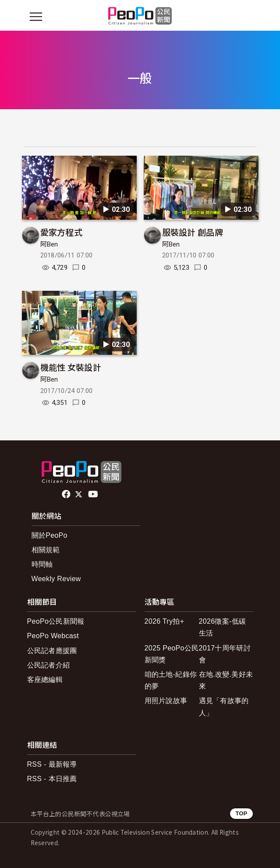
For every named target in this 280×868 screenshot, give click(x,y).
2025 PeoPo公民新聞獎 (172, 654)
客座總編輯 (45, 680)
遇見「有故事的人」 (224, 707)
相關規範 (46, 550)
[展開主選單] (36, 17)
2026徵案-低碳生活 (223, 627)
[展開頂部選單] (245, 17)
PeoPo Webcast (53, 636)
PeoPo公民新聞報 (56, 621)
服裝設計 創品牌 (193, 232)
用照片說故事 (166, 701)
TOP (241, 813)
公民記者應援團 (52, 651)
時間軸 (42, 564)
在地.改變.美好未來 (226, 680)
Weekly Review (56, 579)
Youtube (94, 494)
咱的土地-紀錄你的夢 (171, 680)
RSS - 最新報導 (52, 764)
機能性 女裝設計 (71, 367)
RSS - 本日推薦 (52, 779)
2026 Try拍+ (165, 621)
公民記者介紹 (49, 665)
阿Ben (49, 244)
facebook (67, 494)
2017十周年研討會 (225, 654)
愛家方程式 (62, 232)
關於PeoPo (50, 535)
